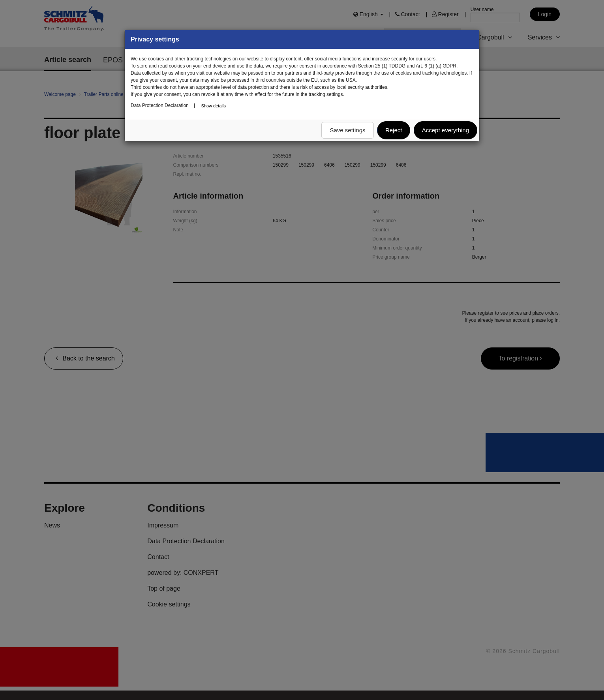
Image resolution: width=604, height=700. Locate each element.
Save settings (347, 130)
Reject (394, 130)
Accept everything (445, 130)
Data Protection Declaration (160, 105)
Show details (214, 106)
